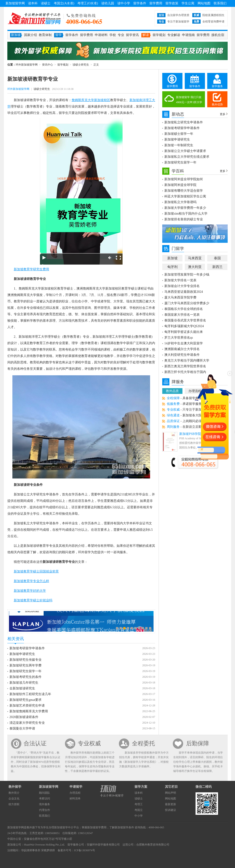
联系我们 (220, 3)
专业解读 (174, 35)
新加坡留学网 (15, 3)
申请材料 (101, 35)
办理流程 (75, 793)
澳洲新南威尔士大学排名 (182, 349)
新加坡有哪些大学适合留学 (184, 191)
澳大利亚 (195, 267)
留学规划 (159, 35)
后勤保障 (198, 743)
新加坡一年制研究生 (179, 145)
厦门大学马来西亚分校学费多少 (187, 303)
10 (150, 628)
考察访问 (45, 799)
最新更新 (171, 804)
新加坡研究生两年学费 (25, 665)
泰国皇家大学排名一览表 (182, 315)
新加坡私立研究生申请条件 (184, 122)
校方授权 (14, 804)
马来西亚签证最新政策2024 (184, 292)
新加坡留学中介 (64, 827)
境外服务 (45, 804)
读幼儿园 (108, 3)
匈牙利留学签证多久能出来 (184, 332)
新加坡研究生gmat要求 (25, 700)
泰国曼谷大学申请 (22, 728)
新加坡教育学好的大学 (30, 591)
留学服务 (217, 86)
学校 (113, 35)
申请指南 (188, 35)
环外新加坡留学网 (34, 18)
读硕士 (46, 3)
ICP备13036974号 (85, 850)
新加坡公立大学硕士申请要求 (185, 151)
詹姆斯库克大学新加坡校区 (91, 100)
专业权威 (89, 743)
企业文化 (14, 799)
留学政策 (172, 3)
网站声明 (171, 793)
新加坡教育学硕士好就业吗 (33, 600)
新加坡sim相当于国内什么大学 (186, 214)
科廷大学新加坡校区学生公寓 (185, 196)
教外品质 (172, 391)
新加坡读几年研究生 (24, 683)
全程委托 (143, 743)
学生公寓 (188, 3)
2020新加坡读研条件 (24, 717)
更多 (223, 114)
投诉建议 (171, 810)
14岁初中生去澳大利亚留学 (184, 343)
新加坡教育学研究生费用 (31, 269)
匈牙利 (172, 267)
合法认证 (35, 743)
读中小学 (124, 3)
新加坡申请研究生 (22, 654)
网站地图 (204, 3)
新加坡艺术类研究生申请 (27, 706)
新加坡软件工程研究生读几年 (30, 694)
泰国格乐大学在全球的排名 (184, 309)
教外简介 (14, 793)
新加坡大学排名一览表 (180, 280)
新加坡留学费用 (97, 827)
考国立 (139, 810)
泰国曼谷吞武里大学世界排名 (185, 320)
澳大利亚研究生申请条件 (182, 355)
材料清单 (75, 799)
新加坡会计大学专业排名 (182, 286)
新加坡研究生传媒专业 (25, 660)
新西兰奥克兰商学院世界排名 (185, 366)
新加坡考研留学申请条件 (27, 648)
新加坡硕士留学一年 (179, 134)
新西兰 (217, 267)
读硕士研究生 (81, 65)
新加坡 (172, 258)
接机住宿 (218, 35)
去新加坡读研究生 (22, 688)
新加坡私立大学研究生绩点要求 (187, 157)
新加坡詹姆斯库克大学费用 (29, 711)
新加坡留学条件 (124, 827)
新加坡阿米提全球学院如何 (184, 179)
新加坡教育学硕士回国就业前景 (36, 571)
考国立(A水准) (64, 3)
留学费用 (156, 3)
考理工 (139, 804)
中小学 (139, 816)
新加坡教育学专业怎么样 (31, 581)
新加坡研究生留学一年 (25, 671)
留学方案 (141, 787)
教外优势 (217, 105)
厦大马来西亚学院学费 (180, 297)
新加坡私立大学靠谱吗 (180, 202)
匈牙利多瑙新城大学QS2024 (184, 326)
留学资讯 (132, 35)
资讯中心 (48, 65)
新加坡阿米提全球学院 (180, 185)
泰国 (217, 258)
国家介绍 (31, 35)
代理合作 (45, 810)
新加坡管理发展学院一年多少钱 (187, 275)
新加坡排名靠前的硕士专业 (184, 219)
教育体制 (45, 35)
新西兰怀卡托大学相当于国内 (185, 372)
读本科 (33, 3)
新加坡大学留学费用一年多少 (185, 208)
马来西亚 (195, 258)
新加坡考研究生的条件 (25, 677)
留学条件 (140, 3)
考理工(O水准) (88, 3)
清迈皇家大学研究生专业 (27, 723)
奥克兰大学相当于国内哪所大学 (187, 361)
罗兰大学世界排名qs (179, 338)
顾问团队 (45, 793)
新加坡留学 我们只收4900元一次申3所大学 (189, 100)
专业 (121, 35)
